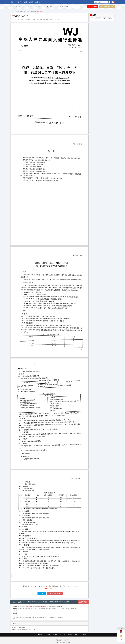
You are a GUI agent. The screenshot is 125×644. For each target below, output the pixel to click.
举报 (30, 7)
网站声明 (48, 639)
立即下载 (93, 7)
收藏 (24, 7)
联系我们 (85, 639)
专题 (25, 2)
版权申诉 (37, 7)
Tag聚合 (37, 2)
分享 (18, 7)
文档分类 (18, 2)
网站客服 (77, 639)
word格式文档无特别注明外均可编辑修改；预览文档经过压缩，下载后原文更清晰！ (48, 607)
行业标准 (21, 11)
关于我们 (40, 639)
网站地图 (55, 639)
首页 (12, 2)
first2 (18, 19)
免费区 (31, 2)
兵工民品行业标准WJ (29, 11)
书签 (13, 7)
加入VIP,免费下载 (107, 7)
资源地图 (62, 639)
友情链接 (70, 639)
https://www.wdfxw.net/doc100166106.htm (26, 635)
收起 (123, 628)
